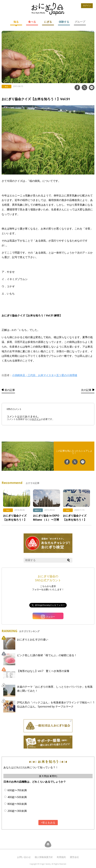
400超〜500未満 (17, 797)
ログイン (87, 6)
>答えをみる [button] (48, 823)
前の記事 (10, 390)
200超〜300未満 (17, 811)
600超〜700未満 (17, 790)
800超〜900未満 (17, 804)
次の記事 (86, 390)
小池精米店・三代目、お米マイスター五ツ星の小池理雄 (45, 375)
